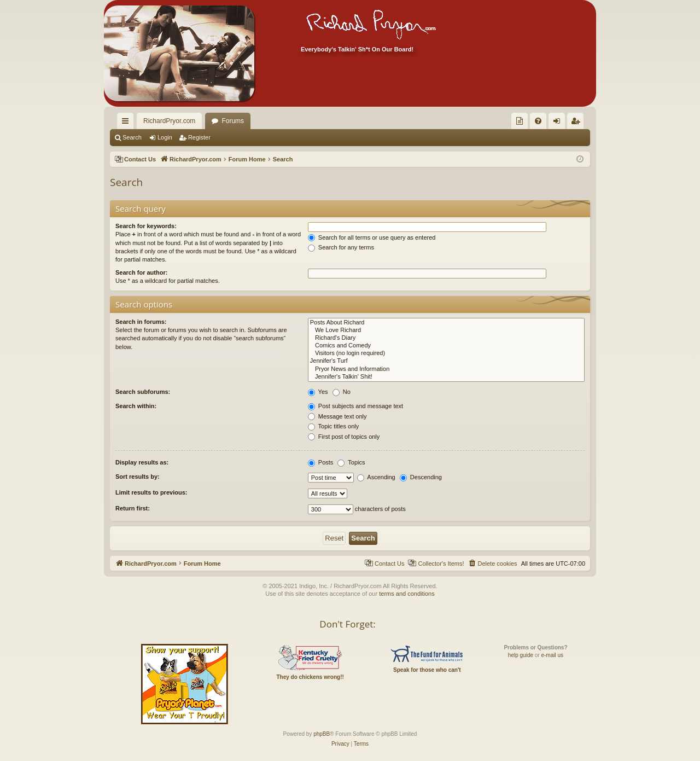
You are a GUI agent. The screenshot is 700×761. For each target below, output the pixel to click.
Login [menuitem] (559, 123)
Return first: (133, 508)
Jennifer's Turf (446, 361)
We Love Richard (446, 330)
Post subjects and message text (355, 406)
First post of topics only (344, 437)
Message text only (337, 416)
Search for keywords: (146, 226)
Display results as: (142, 462)
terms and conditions (407, 594)
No (342, 392)
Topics (351, 462)
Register (199, 137)
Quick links (127, 123)
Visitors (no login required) (446, 353)
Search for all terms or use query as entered (372, 237)
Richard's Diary (446, 338)
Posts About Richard (446, 323)
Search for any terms (341, 247)
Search (132, 137)
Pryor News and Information (446, 369)
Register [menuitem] (578, 123)
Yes (318, 392)
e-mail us (552, 655)
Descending (421, 477)
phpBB (322, 734)
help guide (521, 655)
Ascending (376, 477)
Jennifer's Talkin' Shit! (446, 377)
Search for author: (141, 272)
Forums (233, 121)
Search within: (136, 406)
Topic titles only (333, 426)
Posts (321, 462)
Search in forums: (141, 322)
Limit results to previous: (151, 492)
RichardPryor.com (169, 121)
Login (165, 137)
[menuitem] (520, 121)
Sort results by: (138, 477)
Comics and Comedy (446, 346)
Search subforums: (143, 392)
